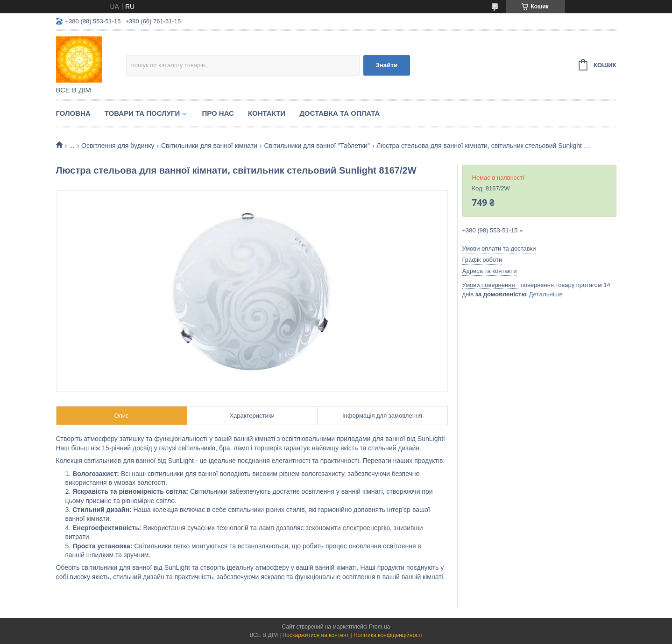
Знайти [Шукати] (386, 65)
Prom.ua (379, 627)
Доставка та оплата (340, 113)
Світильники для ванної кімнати (209, 146)
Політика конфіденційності (388, 635)
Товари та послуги (142, 113)
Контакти (267, 113)
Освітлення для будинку (118, 146)
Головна (73, 113)
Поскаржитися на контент (316, 635)
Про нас (218, 113)
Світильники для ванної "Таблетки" (317, 146)
